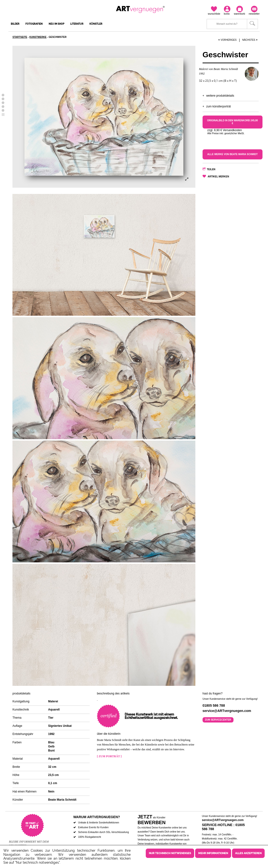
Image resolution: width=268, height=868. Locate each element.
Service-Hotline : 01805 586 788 (223, 827)
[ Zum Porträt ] (109, 756)
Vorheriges (227, 40)
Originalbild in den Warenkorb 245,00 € (233, 122)
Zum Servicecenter (218, 720)
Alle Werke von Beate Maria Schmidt (233, 154)
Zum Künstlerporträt (218, 106)
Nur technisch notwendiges (170, 853)
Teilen (211, 169)
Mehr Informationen (213, 853)
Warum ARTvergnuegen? (97, 817)
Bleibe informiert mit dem (29, 842)
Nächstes (251, 40)
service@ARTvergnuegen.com (223, 820)
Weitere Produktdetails (220, 96)
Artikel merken (218, 177)
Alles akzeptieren (248, 853)
